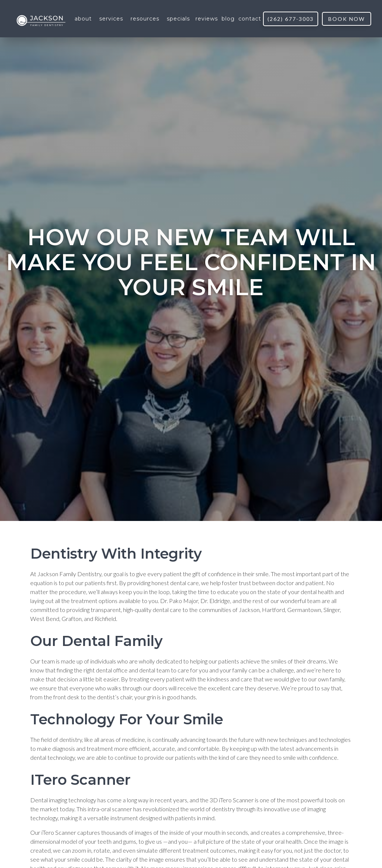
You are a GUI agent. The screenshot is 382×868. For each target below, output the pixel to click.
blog (228, 19)
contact (250, 19)
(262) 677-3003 (291, 19)
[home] (41, 19)
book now (347, 19)
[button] (83, 19)
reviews (207, 19)
